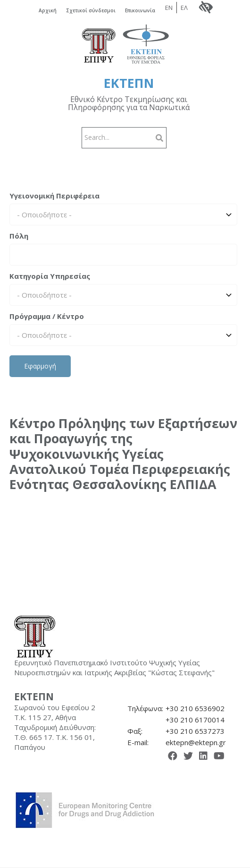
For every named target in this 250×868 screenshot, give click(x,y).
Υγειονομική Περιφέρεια (54, 196)
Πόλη (19, 236)
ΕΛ (184, 8)
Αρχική (48, 10)
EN (169, 8)
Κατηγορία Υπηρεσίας (50, 276)
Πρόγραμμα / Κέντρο (47, 316)
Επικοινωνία (140, 10)
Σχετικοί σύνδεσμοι (91, 10)
